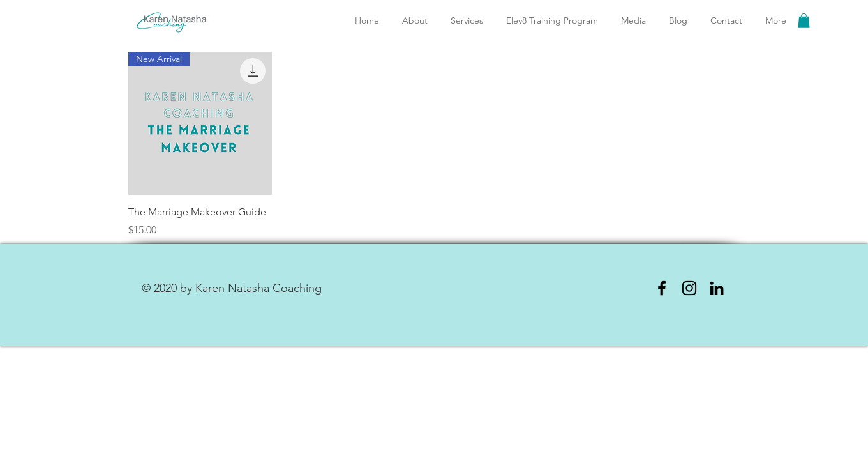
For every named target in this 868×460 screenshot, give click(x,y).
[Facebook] (662, 288)
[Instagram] (689, 288)
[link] (804, 21)
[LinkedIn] (717, 288)
